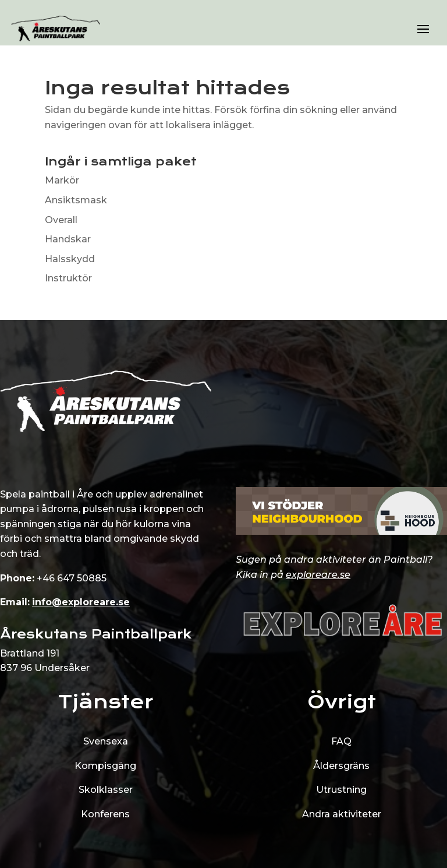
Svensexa (106, 741)
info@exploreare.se (81, 602)
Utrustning (341, 790)
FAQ (341, 741)
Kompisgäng (105, 766)
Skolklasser (106, 790)
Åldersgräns (341, 766)
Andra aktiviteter (342, 814)
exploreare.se (318, 575)
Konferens (105, 814)
